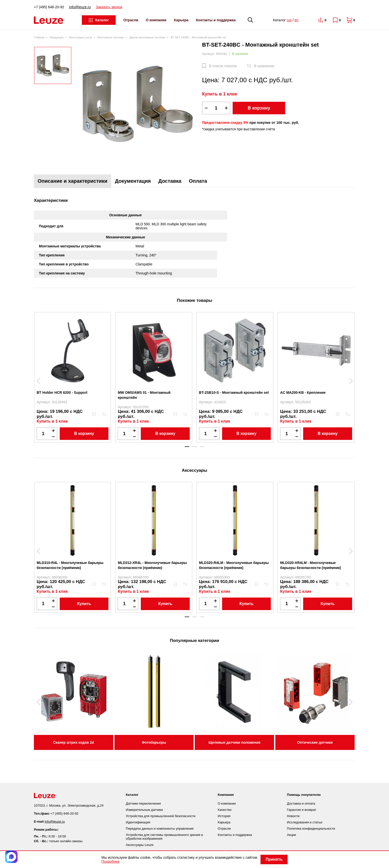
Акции (291, 835)
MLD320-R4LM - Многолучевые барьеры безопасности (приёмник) (234, 565)
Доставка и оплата (301, 803)
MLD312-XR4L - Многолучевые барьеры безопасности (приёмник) (152, 565)
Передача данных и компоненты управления (160, 829)
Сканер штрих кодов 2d (74, 742)
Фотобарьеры (154, 742)
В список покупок (223, 66)
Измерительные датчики (144, 810)
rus (289, 20)
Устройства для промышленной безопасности (160, 816)
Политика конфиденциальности (311, 829)
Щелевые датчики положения (235, 742)
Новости (293, 816)
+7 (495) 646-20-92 (49, 7)
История (224, 816)
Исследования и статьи (305, 822)
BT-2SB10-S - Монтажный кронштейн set (234, 393)
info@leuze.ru (80, 7)
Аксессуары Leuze (140, 845)
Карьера (181, 20)
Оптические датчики (315, 742)
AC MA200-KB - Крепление (303, 393)
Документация (133, 181)
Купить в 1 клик (220, 94)
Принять (274, 859)
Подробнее (111, 861)
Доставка (170, 181)
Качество (225, 810)
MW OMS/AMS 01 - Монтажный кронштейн (144, 395)
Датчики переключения (143, 803)
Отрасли (131, 20)
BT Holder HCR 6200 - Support (62, 393)
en (296, 20)
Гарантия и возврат (302, 810)
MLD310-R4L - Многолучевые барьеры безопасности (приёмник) (70, 565)
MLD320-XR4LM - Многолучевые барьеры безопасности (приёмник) (311, 565)
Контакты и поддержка (216, 20)
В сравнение (264, 66)
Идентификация (138, 822)
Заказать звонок (109, 7)
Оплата (198, 181)
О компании (156, 20)
